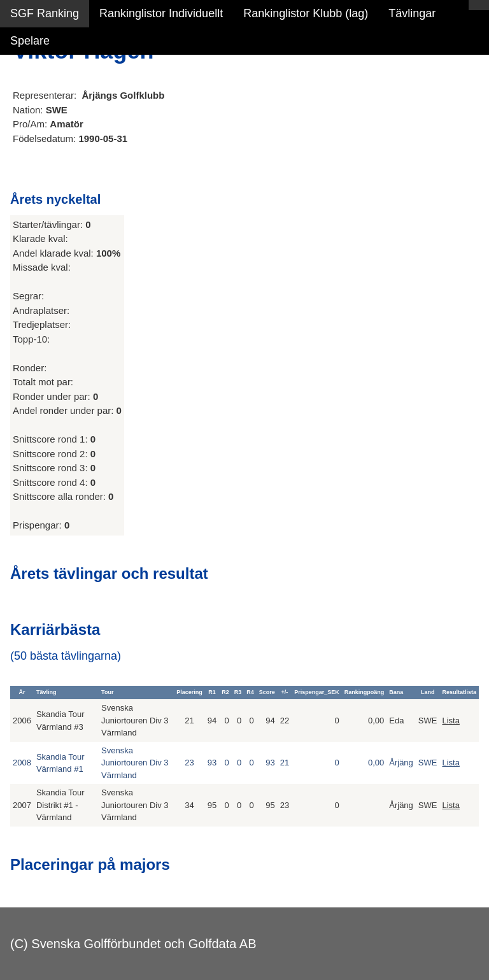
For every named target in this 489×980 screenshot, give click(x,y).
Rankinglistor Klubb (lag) (306, 13)
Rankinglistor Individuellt (161, 13)
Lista (450, 721)
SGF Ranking (45, 13)
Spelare (30, 41)
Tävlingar (412, 13)
